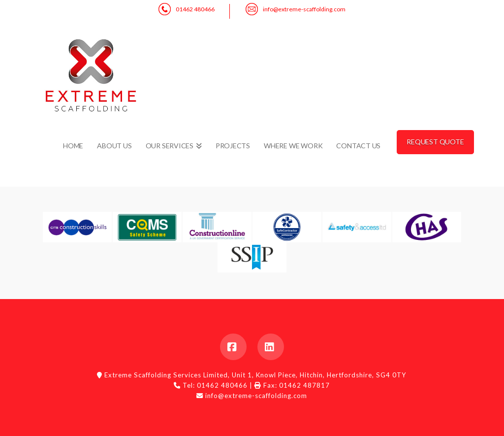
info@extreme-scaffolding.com (304, 9)
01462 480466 (195, 9)
